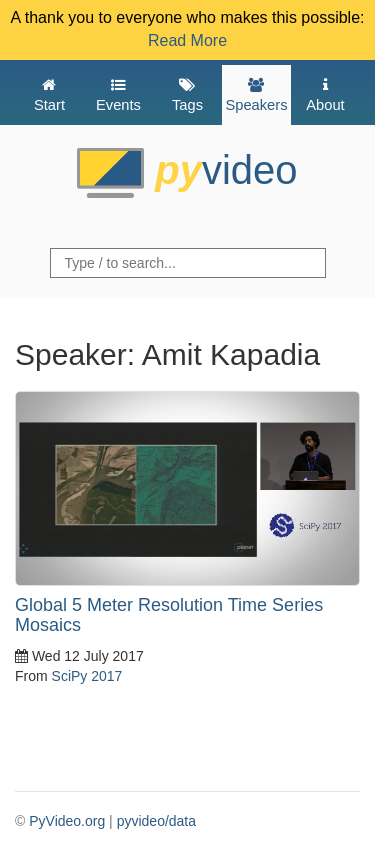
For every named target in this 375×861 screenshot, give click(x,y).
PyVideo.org (67, 821)
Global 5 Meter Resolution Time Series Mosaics (169, 615)
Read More (187, 40)
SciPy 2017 (87, 676)
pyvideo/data (156, 821)
